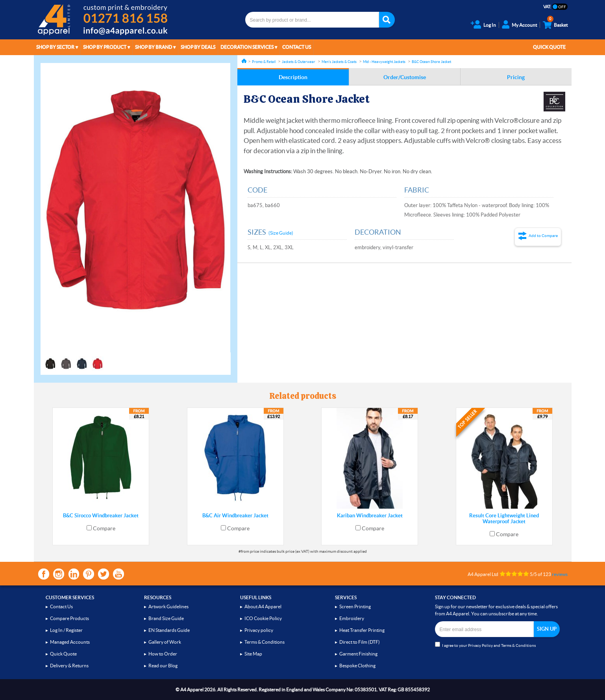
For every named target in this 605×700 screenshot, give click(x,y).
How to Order (163, 654)
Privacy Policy (480, 645)
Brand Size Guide (166, 618)
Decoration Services (247, 47)
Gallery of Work (165, 642)
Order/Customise (405, 77)
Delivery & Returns (69, 666)
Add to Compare (543, 236)
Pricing (516, 77)
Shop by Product (105, 47)
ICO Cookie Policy (263, 618)
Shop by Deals (198, 47)
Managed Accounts (70, 642)
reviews (560, 574)
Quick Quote (549, 47)
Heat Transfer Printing (362, 630)
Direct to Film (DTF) (360, 642)
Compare (104, 528)
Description (293, 77)
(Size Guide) (281, 233)
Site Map (253, 654)
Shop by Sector (55, 47)
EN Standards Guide (169, 630)
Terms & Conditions (265, 642)
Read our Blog (163, 666)
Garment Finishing (358, 654)
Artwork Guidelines (168, 606)
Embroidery (352, 618)
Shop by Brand (154, 47)
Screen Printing (355, 606)
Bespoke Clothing (357, 666)
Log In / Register (66, 630)
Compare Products (69, 618)
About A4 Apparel (263, 606)
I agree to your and (485, 645)
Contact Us (297, 47)
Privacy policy (259, 630)
